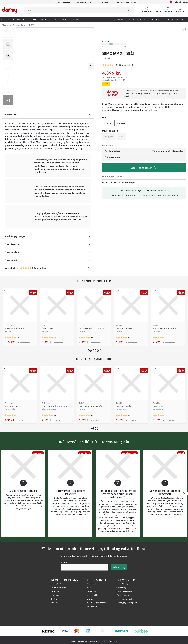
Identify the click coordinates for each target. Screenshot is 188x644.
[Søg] (129, 10)
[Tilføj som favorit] (184, 29)
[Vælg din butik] (147, 9)
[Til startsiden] (10, 10)
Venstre (121, 118)
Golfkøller (8, 19)
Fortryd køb (92, 630)
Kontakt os (91, 608)
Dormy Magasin (176, 19)
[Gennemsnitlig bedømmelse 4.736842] (10, 440)
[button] (158, 9)
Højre (108, 118)
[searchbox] (73, 10)
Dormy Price (120, 19)
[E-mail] (84, 591)
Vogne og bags (48, 19)
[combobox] (79, 10)
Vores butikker (93, 619)
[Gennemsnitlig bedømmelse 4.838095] (26, 292)
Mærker (160, 19)
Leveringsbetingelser (125, 623)
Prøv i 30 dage (123, 608)
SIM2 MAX (31, 25)
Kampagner (135, 19)
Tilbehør (74, 19)
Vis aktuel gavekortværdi (97, 626)
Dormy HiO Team (58, 611)
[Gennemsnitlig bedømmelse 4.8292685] (10, 362)
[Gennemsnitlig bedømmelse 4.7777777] (121, 362)
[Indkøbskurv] (180, 10)
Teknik (63, 19)
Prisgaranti (91, 615)
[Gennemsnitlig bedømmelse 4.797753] (158, 362)
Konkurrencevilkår (124, 615)
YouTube (55, 626)
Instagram (55, 619)
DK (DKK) (179, 2)
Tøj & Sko (22, 19)
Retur (89, 611)
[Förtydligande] (130, 72)
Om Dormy (121, 611)
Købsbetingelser (123, 619)
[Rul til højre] (91, 66)
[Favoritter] (168, 10)
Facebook (55, 615)
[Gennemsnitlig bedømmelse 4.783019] (158, 440)
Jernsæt (106, 53)
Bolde (34, 19)
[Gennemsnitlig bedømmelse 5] (47, 362)
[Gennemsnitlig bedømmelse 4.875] (84, 362)
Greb (105, 112)
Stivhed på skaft (110, 126)
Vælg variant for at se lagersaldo (168, 146)
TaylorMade (18, 25)
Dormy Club (56, 608)
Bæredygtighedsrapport (127, 626)
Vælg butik (112, 153)
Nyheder (148, 19)
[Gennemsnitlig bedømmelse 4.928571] (47, 440)
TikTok (54, 623)
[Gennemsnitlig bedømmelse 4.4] (84, 440)
